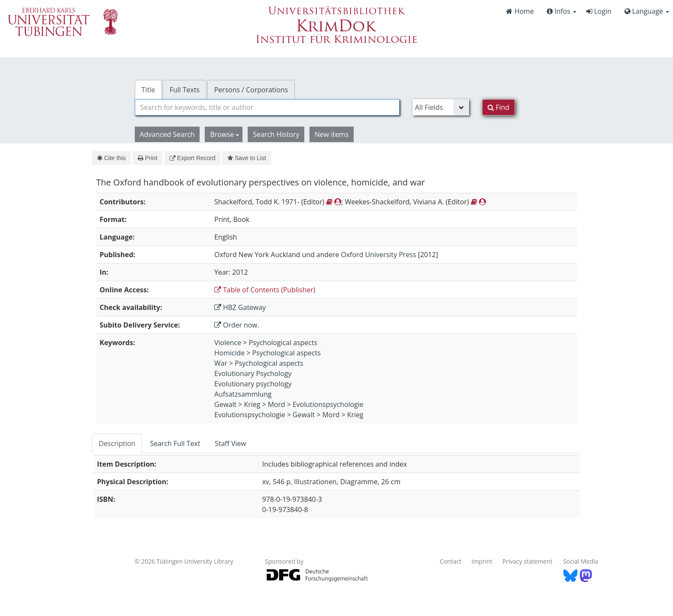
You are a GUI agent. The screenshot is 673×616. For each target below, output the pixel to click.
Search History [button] (276, 134)
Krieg (252, 404)
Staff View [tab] (230, 443)
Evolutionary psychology (253, 384)
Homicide (229, 353)
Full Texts (185, 90)
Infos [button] (562, 11)
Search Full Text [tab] (175, 443)
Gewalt (225, 404)
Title (149, 90)
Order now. (237, 325)
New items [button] (332, 134)
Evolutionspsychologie (328, 404)
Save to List (247, 158)
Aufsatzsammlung (243, 394)
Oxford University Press (378, 255)
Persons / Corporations (251, 90)
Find (499, 107)
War (221, 363)
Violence (228, 343)
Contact (451, 561)
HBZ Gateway (240, 307)
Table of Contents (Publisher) (265, 290)
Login (599, 11)
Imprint (482, 561)
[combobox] (267, 107)
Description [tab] (117, 443)
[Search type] (441, 107)
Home (520, 11)
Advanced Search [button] (167, 134)
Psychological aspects (283, 343)
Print (147, 158)
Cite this (111, 158)
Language (647, 11)
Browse (224, 134)
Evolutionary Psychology (253, 373)
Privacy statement (527, 561)
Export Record (193, 158)
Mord (276, 404)
